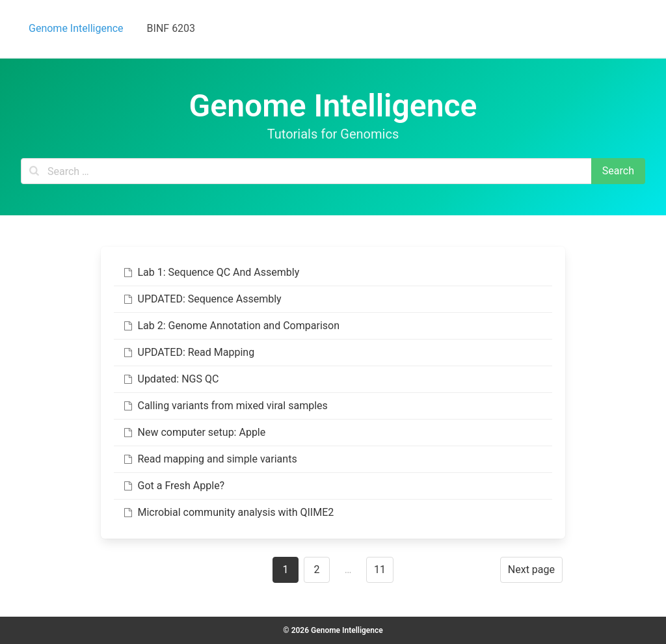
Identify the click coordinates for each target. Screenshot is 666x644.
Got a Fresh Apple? (173, 486)
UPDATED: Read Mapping (188, 352)
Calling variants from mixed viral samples (225, 406)
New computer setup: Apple (193, 432)
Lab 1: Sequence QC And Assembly (210, 272)
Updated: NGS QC (170, 379)
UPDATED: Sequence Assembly (202, 299)
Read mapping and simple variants (209, 459)
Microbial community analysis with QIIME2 (228, 512)
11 (380, 570)
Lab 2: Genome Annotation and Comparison (231, 326)
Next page (531, 570)
